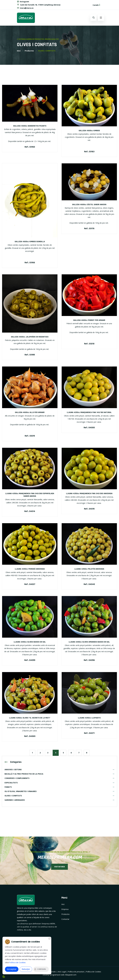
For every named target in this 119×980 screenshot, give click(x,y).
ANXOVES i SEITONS (59, 769)
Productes (29, 50)
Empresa (65, 909)
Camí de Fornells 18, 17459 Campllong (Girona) (39, 5)
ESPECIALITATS (59, 783)
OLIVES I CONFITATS (59, 796)
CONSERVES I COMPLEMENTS (59, 778)
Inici (19, 50)
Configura (40, 969)
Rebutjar (26, 969)
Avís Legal (62, 972)
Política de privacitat (76, 972)
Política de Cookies (93, 972)
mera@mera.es (25, 8)
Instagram (23, 2)
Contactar (65, 919)
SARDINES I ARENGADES (59, 800)
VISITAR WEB (60, 867)
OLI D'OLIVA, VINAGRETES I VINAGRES (59, 791)
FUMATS (59, 787)
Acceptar (12, 969)
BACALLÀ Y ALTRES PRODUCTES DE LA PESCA (59, 774)
